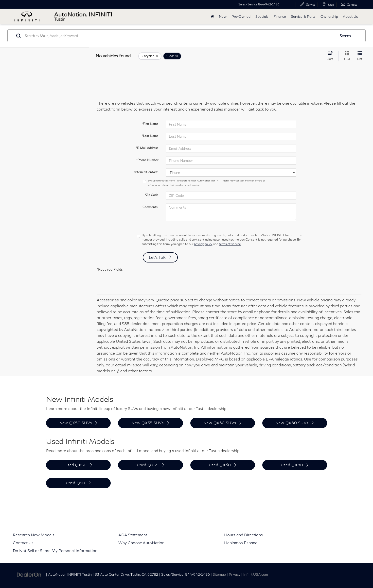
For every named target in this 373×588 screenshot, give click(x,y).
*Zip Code (151, 195)
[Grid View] (346, 56)
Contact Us (23, 543)
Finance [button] (280, 16)
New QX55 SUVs (148, 423)
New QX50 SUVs (76, 423)
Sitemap (219, 574)
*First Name (150, 124)
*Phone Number (147, 160)
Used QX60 (220, 465)
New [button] (223, 16)
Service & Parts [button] (303, 16)
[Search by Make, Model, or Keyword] (179, 36)
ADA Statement (133, 535)
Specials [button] (262, 16)
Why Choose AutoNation (141, 543)
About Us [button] (350, 16)
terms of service (230, 244)
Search (345, 36)
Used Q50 (76, 483)
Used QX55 (148, 465)
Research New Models (34, 535)
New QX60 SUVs (220, 423)
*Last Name (150, 136)
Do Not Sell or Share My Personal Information (55, 550)
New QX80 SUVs (292, 423)
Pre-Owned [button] (241, 16)
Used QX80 (292, 465)
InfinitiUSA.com (256, 574)
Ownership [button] (329, 16)
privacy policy (203, 244)
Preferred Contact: (145, 172)
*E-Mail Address (147, 148)
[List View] (360, 56)
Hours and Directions (243, 535)
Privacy (235, 574)
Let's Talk (158, 257)
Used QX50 (76, 465)
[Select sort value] (332, 56)
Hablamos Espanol (241, 543)
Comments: (150, 207)
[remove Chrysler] (150, 56)
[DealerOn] (29, 574)
